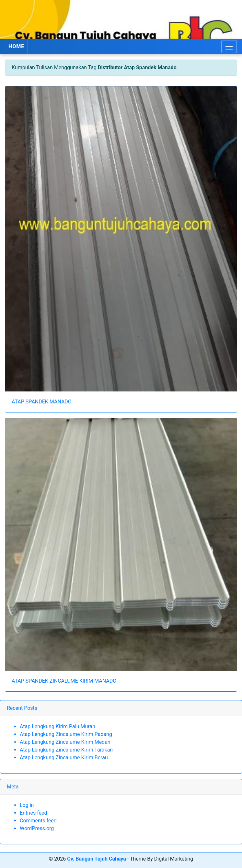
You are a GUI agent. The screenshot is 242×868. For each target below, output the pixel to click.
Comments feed (38, 821)
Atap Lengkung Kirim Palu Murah (58, 726)
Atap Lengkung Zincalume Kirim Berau (64, 758)
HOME (16, 46)
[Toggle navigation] (229, 47)
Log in (27, 805)
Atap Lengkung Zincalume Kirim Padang (66, 734)
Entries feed (34, 813)
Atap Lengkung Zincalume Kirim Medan (65, 742)
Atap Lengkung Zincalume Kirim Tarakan (66, 750)
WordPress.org (37, 828)
